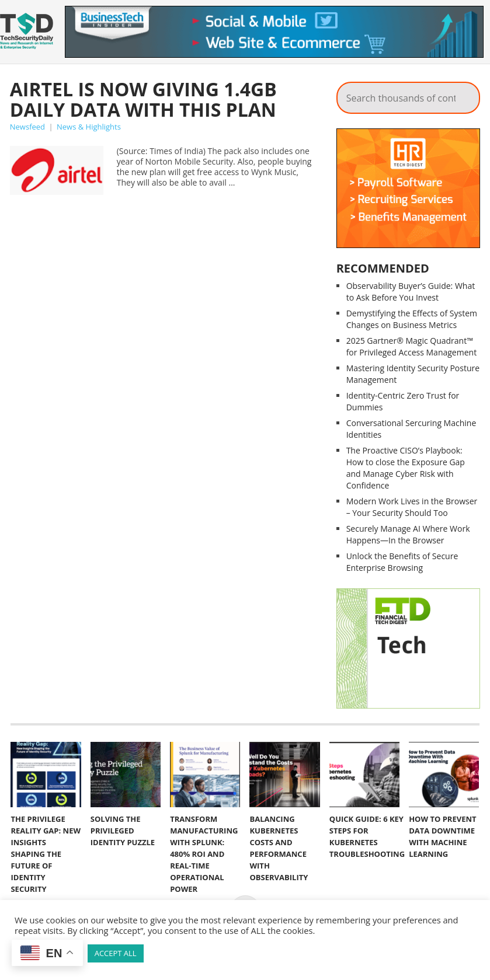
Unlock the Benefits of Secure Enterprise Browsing (402, 562)
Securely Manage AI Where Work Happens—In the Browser (408, 534)
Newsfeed (27, 127)
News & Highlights (89, 127)
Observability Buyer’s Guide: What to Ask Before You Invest (411, 292)
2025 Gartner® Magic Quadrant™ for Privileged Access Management (411, 346)
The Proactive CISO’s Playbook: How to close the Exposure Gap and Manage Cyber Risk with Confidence (406, 468)
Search (463, 95)
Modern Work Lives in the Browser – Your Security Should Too (412, 507)
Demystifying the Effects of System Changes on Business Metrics (412, 319)
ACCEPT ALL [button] (116, 953)
